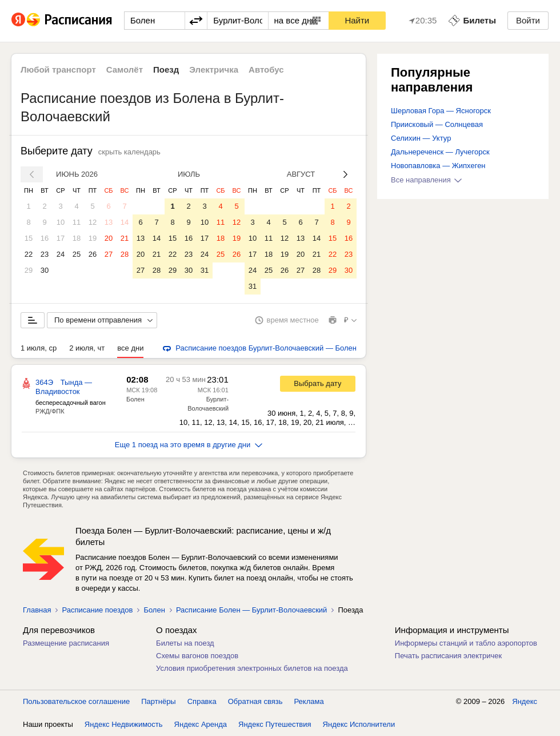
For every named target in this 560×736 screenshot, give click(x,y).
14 (125, 222)
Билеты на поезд (185, 643)
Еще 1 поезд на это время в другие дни (189, 445)
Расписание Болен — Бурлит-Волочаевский (252, 610)
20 (109, 238)
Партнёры (158, 701)
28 (125, 254)
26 (93, 254)
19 (93, 238)
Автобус (266, 69)
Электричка (214, 69)
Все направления (426, 180)
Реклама (309, 701)
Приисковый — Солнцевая (437, 124)
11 (77, 222)
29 (29, 270)
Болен (135, 399)
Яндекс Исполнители (359, 724)
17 (61, 238)
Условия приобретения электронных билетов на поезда (252, 668)
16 (45, 238)
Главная (37, 610)
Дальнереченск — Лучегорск (440, 152)
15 (29, 238)
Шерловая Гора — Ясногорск (441, 111)
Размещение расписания (66, 643)
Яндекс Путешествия (275, 724)
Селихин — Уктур (421, 138)
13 (109, 222)
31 (205, 270)
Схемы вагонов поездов (197, 656)
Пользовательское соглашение (76, 701)
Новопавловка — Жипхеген (438, 166)
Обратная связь (255, 701)
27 (109, 254)
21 (125, 238)
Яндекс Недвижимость (124, 724)
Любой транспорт (58, 69)
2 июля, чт (87, 348)
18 (77, 238)
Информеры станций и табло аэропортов (466, 643)
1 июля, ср (39, 348)
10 (61, 222)
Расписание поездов (97, 610)
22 (29, 254)
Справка (202, 701)
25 (77, 254)
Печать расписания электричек (448, 656)
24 (61, 254)
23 (45, 254)
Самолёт (125, 69)
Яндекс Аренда (201, 724)
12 (93, 222)
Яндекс (525, 701)
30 (45, 270)
